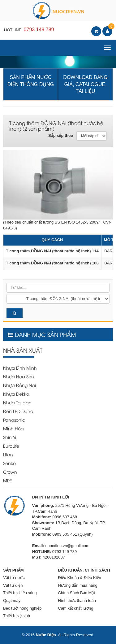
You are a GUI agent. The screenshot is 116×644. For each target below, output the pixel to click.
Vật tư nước (14, 578)
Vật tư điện (13, 585)
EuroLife (11, 446)
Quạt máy (12, 600)
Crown (10, 472)
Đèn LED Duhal (19, 411)
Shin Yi (10, 437)
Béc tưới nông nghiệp (22, 608)
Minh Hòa (13, 428)
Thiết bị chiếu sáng (20, 593)
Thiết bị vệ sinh (17, 616)
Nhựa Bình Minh (20, 368)
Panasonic (14, 420)
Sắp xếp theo (61, 135)
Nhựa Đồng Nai (19, 385)
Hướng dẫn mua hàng (78, 585)
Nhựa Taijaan (17, 402)
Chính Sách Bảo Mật (77, 593)
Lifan (8, 454)
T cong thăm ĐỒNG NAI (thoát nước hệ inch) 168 (52, 263)
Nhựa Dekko (16, 394)
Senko (9, 463)
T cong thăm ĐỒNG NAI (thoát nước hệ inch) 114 (52, 251)
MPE (8, 480)
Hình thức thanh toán (77, 600)
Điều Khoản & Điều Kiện (80, 578)
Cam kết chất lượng (76, 608)
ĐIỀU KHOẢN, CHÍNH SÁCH (84, 570)
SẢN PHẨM (13, 570)
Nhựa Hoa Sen (19, 376)
